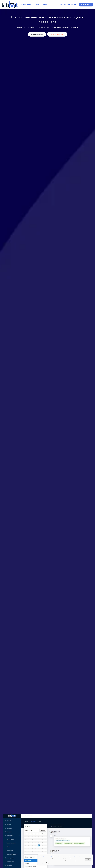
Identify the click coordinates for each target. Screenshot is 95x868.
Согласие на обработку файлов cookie (54, 857)
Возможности (25, 5)
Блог (45, 5)
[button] (86, 5)
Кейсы (37, 5)
